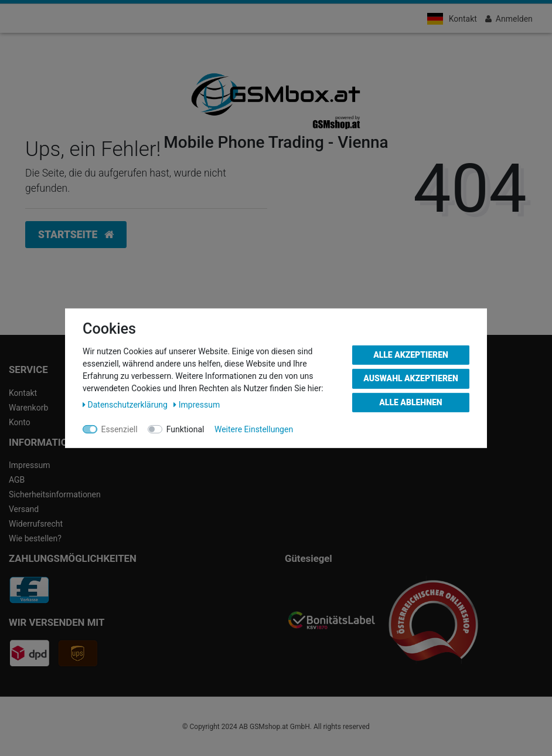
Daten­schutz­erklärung (126, 404)
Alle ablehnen (410, 402)
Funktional (185, 429)
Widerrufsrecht (36, 524)
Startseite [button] (76, 235)
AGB (17, 480)
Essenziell (120, 429)
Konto (20, 422)
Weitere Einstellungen (254, 429)
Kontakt (463, 19)
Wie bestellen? (35, 538)
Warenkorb (28, 408)
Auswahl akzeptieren (411, 378)
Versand (24, 509)
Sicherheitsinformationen (55, 494)
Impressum (29, 465)
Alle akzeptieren (411, 354)
